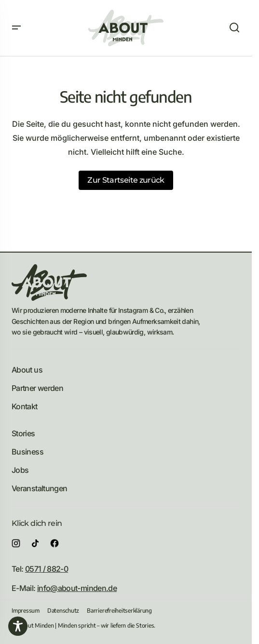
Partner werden (37, 388)
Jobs (20, 470)
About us (27, 370)
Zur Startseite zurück (126, 180)
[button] (16, 28)
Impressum (26, 610)
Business (27, 452)
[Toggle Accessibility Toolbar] (18, 626)
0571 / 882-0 (47, 569)
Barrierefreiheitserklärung (119, 610)
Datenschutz (63, 610)
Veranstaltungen (39, 488)
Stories (23, 433)
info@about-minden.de (77, 588)
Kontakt (25, 406)
